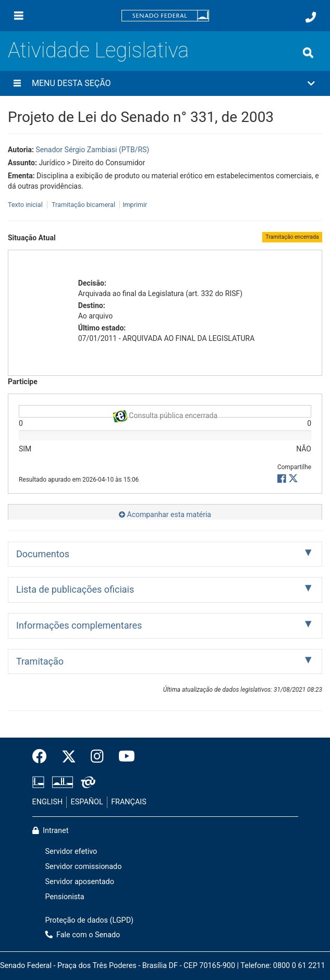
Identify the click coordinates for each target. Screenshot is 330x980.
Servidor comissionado (84, 867)
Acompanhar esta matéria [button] (165, 514)
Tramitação (40, 661)
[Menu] (19, 16)
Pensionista (65, 897)
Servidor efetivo (71, 852)
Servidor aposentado (80, 882)
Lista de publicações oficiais (75, 589)
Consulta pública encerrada (165, 414)
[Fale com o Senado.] (311, 17)
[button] (165, 83)
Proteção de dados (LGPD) (90, 920)
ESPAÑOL (87, 802)
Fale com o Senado (83, 935)
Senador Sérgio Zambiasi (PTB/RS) (92, 150)
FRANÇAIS (129, 802)
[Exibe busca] (308, 53)
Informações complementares (79, 625)
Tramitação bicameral (83, 205)
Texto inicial (26, 205)
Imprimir (135, 205)
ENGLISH (48, 802)
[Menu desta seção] (17, 83)
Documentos (43, 554)
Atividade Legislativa (98, 50)
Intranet (51, 831)
